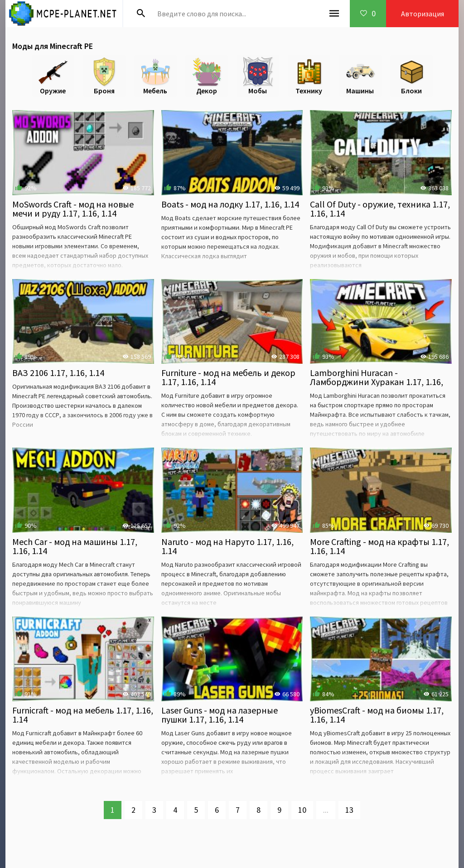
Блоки (411, 76)
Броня (104, 76)
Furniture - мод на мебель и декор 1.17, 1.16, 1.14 (228, 377)
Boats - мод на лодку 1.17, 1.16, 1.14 (230, 204)
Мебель (155, 76)
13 (349, 810)
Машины (360, 76)
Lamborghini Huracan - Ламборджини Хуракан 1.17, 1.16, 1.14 (377, 382)
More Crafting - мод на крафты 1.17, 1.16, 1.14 (379, 546)
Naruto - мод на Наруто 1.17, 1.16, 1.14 (227, 546)
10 (302, 810)
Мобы (258, 76)
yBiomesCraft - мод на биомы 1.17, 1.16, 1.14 (377, 715)
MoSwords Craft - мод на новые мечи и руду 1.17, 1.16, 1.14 (73, 209)
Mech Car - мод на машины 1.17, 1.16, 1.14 (75, 546)
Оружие (53, 76)
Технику (309, 76)
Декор (207, 76)
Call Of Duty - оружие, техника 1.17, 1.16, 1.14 (380, 209)
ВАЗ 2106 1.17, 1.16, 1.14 (58, 373)
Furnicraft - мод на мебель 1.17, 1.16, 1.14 (83, 715)
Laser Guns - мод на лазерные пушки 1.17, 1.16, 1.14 (220, 715)
